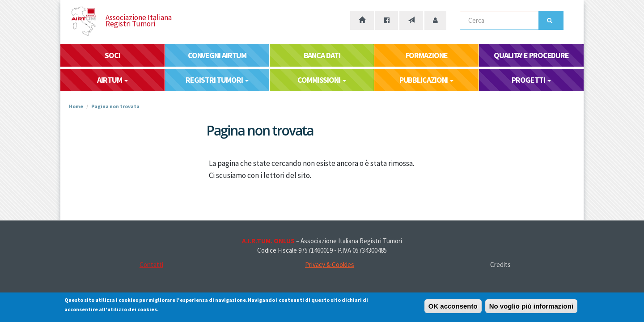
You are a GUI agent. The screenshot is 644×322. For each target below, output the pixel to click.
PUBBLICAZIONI (427, 80)
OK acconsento (453, 308)
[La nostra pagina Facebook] (387, 20)
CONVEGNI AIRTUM (217, 55)
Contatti (151, 265)
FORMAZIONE (427, 55)
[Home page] (362, 20)
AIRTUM (112, 80)
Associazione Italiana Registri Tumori (139, 21)
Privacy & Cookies (330, 265)
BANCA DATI (322, 55)
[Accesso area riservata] (435, 20)
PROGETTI (531, 80)
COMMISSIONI (322, 80)
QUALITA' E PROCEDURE (531, 55)
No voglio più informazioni (531, 308)
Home (76, 106)
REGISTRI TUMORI (217, 80)
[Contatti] (411, 20)
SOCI (112, 55)
